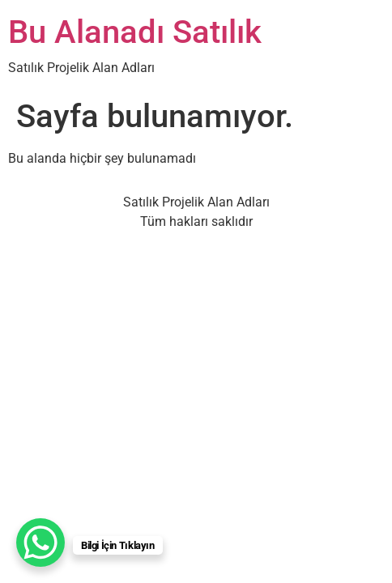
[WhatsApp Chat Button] (40, 543)
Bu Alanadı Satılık (135, 32)
